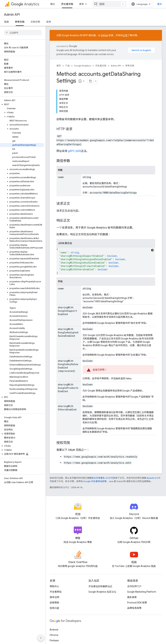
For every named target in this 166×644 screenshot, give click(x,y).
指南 (6, 22)
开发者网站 (56, 592)
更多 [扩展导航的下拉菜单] (82, 4)
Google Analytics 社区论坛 (102, 592)
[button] (22, 104)
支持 (48, 22)
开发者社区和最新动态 (100, 586)
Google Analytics (82, 66)
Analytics (25, 4)
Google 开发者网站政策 (95, 481)
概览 (53, 4)
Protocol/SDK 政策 (137, 603)
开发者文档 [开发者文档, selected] (67, 4)
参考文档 (130, 66)
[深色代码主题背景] (152, 250)
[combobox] (109, 4)
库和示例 (35, 22)
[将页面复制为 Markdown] (91, 81)
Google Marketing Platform (142, 592)
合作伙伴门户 (134, 586)
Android (54, 630)
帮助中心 (54, 586)
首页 (59, 66)
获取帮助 (54, 603)
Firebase (54, 640)
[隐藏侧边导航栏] (41, 638)
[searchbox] (23, 33)
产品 (67, 66)
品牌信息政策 (134, 608)
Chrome (54, 635)
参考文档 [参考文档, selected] (20, 22)
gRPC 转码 (74, 151)
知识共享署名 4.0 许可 (102, 478)
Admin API (12, 15)
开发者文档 (101, 66)
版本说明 (54, 597)
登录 (160, 4)
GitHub (104, 35)
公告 (125, 35)
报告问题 (54, 608)
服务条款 (132, 597)
